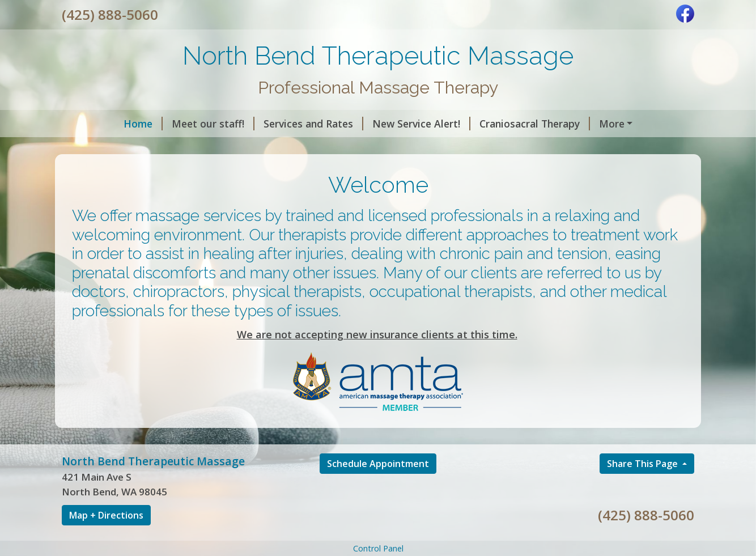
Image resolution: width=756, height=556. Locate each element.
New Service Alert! (369, 124)
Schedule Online (549, 147)
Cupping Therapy (116, 147)
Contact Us (470, 147)
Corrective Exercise (222, 147)
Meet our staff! (160, 124)
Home (90, 124)
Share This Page (644, 487)
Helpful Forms (389, 147)
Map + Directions (106, 539)
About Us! (311, 147)
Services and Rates (261, 124)
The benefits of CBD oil (607, 124)
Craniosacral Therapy (482, 124)
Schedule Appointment (378, 487)
